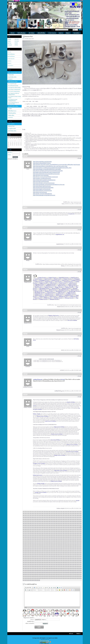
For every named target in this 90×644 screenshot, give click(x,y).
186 (50, 521)
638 (67, 547)
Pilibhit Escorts (48, 298)
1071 (51, 572)
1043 (62, 570)
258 (56, 525)
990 (29, 569)
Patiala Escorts (74, 297)
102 (81, 516)
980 (70, 567)
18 (53, 512)
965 (44, 567)
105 (27, 517)
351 (41, 531)
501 (65, 539)
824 (36, 559)
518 (36, 541)
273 (24, 527)
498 (60, 539)
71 (27, 516)
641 (72, 547)
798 (50, 557)
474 (77, 537)
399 (65, 533)
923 (30, 565)
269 (76, 525)
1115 (69, 574)
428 (56, 535)
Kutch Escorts (63, 283)
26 (67, 512)
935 (51, 565)
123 (58, 517)
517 (34, 541)
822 (32, 559)
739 (65, 553)
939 (58, 565)
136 (81, 517)
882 (77, 561)
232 (70, 523)
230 (67, 523)
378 (29, 533)
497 (58, 539)
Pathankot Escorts (63, 297)
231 (69, 523)
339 (79, 529)
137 (24, 519)
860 (39, 561)
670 (63, 549)
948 (74, 565)
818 (25, 559)
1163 (34, 578)
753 (30, 555)
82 (46, 516)
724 (39, 553)
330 (63, 529)
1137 (48, 576)
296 (63, 527)
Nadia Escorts (61, 293)
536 (67, 541)
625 (44, 547)
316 (39, 529)
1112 (63, 574)
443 (24, 537)
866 (50, 561)
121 (55, 517)
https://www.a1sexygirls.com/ (75, 328)
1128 (32, 576)
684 (29, 551)
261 (62, 525)
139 (27, 519)
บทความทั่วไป (11, 124)
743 (72, 553)
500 (63, 539)
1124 (25, 576)
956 (29, 567)
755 (34, 555)
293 (58, 527)
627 (48, 547)
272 (81, 525)
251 (44, 525)
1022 (25, 570)
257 (55, 525)
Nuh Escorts (59, 295)
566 (60, 543)
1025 (30, 570)
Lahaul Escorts (72, 283)
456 (46, 537)
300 (70, 527)
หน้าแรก (9, 52)
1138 (50, 576)
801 (55, 557)
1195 (30, 580)
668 (60, 549)
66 (77, 514)
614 (25, 547)
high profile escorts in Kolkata (61, 471)
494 (53, 539)
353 (44, 531)
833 (51, 559)
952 (81, 565)
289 (51, 527)
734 (56, 553)
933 (48, 565)
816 (81, 557)
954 (25, 567)
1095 (34, 574)
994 (36, 569)
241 (27, 525)
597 (55, 545)
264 (67, 525)
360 (56, 531)
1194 (29, 580)
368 (70, 531)
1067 (44, 572)
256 (53, 525)
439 (76, 535)
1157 (24, 578)
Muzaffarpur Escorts (39, 293)
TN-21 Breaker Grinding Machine (14, 90)
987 (24, 569)
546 (25, 543)
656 (39, 549)
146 (39, 519)
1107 (55, 574)
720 (32, 553)
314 (36, 529)
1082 (70, 572)
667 (58, 549)
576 (77, 543)
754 (32, 555)
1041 (58, 570)
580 (25, 545)
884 (81, 561)
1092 (29, 574)
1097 (37, 574)
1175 (55, 578)
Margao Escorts (59, 287)
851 (24, 561)
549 (30, 543)
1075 (58, 572)
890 (32, 563)
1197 (34, 580)
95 (69, 516)
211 (34, 523)
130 (70, 517)
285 (44, 527)
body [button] (26, 607)
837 (58, 559)
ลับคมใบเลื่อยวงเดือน (12, 77)
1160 (29, 578)
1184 (70, 578)
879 (72, 561)
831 (48, 559)
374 (81, 531)
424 (50, 535)
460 (53, 537)
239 (24, 525)
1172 (50, 578)
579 (24, 545)
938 (56, 565)
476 (81, 537)
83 (48, 516)
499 (62, 539)
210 (32, 523)
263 (65, 525)
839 (62, 559)
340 (81, 529)
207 (27, 523)
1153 (76, 576)
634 (60, 547)
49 (48, 514)
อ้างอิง (80, 158)
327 (58, 529)
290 (53, 527)
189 (55, 521)
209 (30, 523)
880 (74, 561)
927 (37, 565)
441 (79, 535)
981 (72, 567)
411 (27, 535)
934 (50, 565)
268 (74, 525)
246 (36, 525)
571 (69, 543)
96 (70, 516)
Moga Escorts (43, 290)
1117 (72, 574)
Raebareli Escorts (54, 299)
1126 (29, 576)
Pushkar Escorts (43, 299)
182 (43, 521)
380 (32, 533)
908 (63, 563)
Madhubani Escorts (50, 286)
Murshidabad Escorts (61, 291)
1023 (27, 570)
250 (43, 525)
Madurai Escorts (62, 286)
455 (44, 537)
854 (29, 561)
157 (58, 519)
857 (34, 561)
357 (51, 531)
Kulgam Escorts (43, 283)
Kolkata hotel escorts (37, 475)
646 (81, 547)
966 (46, 567)
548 (29, 543)
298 (67, 527)
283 (41, 527)
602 (63, 545)
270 (77, 525)
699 (55, 551)
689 (37, 551)
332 (67, 529)
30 (74, 512)
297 (65, 527)
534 (63, 541)
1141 (55, 576)
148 (43, 519)
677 (76, 549)
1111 (62, 574)
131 (72, 517)
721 (34, 553)
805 (62, 557)
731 (51, 553)
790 (36, 557)
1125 (27, 576)
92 (63, 516)
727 (44, 553)
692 (43, 551)
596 (53, 545)
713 (79, 551)
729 (48, 553)
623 (41, 547)
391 (51, 533)
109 (34, 517)
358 (53, 531)
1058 (29, 572)
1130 (36, 576)
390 (50, 533)
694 (46, 551)
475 (79, 537)
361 (58, 531)
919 (24, 565)
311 (30, 529)
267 (72, 525)
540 (74, 541)
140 (29, 519)
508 (77, 539)
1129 (34, 576)
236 (77, 523)
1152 (74, 576)
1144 (60, 576)
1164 (36, 578)
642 (74, 547)
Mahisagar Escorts (73, 286)
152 (50, 519)
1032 (43, 570)
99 (76, 516)
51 (51, 514)
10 (39, 512)
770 (60, 555)
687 (34, 551)
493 (51, 539)
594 (50, 545)
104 (25, 517)
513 (27, 541)
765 (51, 555)
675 (72, 549)
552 (36, 543)
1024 (29, 570)
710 (74, 551)
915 (76, 563)
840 (63, 559)
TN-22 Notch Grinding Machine (14, 91)
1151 (72, 576)
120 (53, 517)
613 (24, 547)
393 (55, 533)
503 (69, 539)
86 (53, 516)
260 (60, 525)
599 (58, 545)
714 (81, 551)
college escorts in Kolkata (59, 427)
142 (32, 519)
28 (70, 512)
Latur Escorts (62, 284)
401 (69, 533)
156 (56, 519)
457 (48, 537)
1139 (51, 576)
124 (60, 517)
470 (70, 537)
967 (48, 567)
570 (67, 543)
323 (51, 529)
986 (81, 567)
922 (29, 565)
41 (34, 514)
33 (79, 512)
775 (69, 555)
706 (67, 551)
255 (51, 525)
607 (72, 545)
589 (41, 545)
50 (50, 514)
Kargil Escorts (74, 278)
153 (51, 519)
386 (43, 533)
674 (70, 549)
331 (65, 529)
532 (60, 541)
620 (36, 547)
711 (76, 551)
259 (58, 525)
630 (53, 547)
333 (69, 529)
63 (72, 514)
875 (65, 561)
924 (32, 565)
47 (44, 514)
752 (29, 555)
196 (67, 521)
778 (74, 555)
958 (32, 567)
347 (34, 531)
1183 (69, 578)
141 (30, 519)
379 (30, 533)
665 (55, 549)
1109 (58, 574)
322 (50, 529)
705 (65, 551)
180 (39, 521)
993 (34, 569)
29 (72, 512)
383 (37, 533)
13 (44, 512)
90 (60, 516)
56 (60, 514)
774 (67, 555)
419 (41, 535)
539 (72, 541)
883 (79, 561)
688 (36, 551)
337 (76, 529)
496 (56, 539)
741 (69, 553)
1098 (39, 574)
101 (79, 516)
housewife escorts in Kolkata (72, 452)
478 (25, 539)
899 (48, 563)
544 (81, 541)
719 (30, 553)
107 (30, 517)
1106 (53, 574)
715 (24, 553)
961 (37, 567)
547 (27, 543)
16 (50, 512)
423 (48, 535)
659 (44, 549)
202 (77, 521)
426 (53, 535)
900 (50, 563)
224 (56, 523)
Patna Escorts (38, 298)
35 (24, 514)
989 (27, 569)
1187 (76, 578)
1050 (74, 570)
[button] (28, 588)
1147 (65, 576)
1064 (39, 572)
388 (46, 533)
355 (48, 531)
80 (43, 516)
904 (56, 563)
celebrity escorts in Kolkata (72, 445)
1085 (76, 572)
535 (65, 541)
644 (77, 547)
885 (24, 563)
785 (27, 557)
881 (76, 561)
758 (39, 555)
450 (36, 537)
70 (25, 516)
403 (72, 533)
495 (55, 539)
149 (44, 519)
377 (27, 533)
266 (70, 525)
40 (32, 514)
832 (50, 559)
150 (46, 519)
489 (44, 539)
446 (29, 537)
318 (43, 529)
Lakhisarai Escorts (51, 284)
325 (55, 529)
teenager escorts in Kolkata (41, 492)
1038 (53, 570)
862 (43, 561)
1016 (74, 569)
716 (25, 553)
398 (63, 533)
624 (43, 547)
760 (43, 555)
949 (76, 565)
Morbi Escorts (74, 290)
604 (67, 545)
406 (77, 533)
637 (65, 547)
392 (53, 533)
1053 (79, 570)
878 (70, 561)
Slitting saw (10, 79)
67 (79, 514)
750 (25, 555)
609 (76, 545)
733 (55, 553)
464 (60, 537)
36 (25, 514)
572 (70, 543)
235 (76, 523)
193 (62, 521)
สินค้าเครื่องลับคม (11, 54)
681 (24, 551)
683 (27, 551)
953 (24, 567)
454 (43, 537)
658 (43, 549)
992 (32, 569)
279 (34, 527)
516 (32, 541)
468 (67, 537)
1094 (32, 574)
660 (46, 549)
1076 (60, 572)
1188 (77, 578)
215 (41, 523)
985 (79, 567)
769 (58, 555)
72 (29, 516)
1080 (67, 572)
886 (25, 563)
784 (25, 557)
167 (76, 519)
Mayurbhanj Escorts (44, 288)
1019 (79, 569)
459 (51, 537)
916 (77, 563)
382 (36, 533)
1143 (58, 576)
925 (34, 565)
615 (27, 547)
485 (37, 539)
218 (46, 523)
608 (74, 545)
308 (25, 529)
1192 (25, 580)
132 (74, 517)
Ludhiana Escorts (39, 286)
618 (32, 547)
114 (43, 517)
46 (43, 514)
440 (77, 535)
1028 (36, 570)
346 (32, 531)
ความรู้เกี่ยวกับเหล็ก (12, 129)
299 (69, 527)
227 (62, 523)
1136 (46, 576)
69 (24, 516)
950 (77, 565)
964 (43, 567)
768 (56, 555)
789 (34, 557)
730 (50, 553)
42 (36, 514)
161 (65, 519)
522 (43, 541)
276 (29, 527)
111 (37, 517)
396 (60, 533)
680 (81, 549)
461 (55, 537)
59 (65, 514)
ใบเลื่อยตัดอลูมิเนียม (12, 113)
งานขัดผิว (10, 109)
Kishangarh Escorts (44, 280)
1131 (37, 576)
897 (44, 563)
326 (56, 529)
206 (25, 523)
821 (30, 559)
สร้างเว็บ (14, 1)
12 (43, 512)
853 (27, 561)
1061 (34, 572)
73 (30, 516)
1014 (70, 569)
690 (39, 551)
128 (67, 517)
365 (65, 531)
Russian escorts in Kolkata (57, 434)
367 (69, 531)
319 (44, 529)
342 (25, 531)
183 (44, 521)
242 (29, 525)
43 (37, 514)
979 (69, 567)
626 (46, 547)
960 (36, 567)
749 (24, 555)
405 (76, 533)
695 (48, 551)
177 (34, 521)
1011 (65, 569)
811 (72, 557)
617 (30, 547)
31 (76, 512)
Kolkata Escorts (38, 282)
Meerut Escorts (56, 288)
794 (43, 557)
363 (62, 531)
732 (53, 553)
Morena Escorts (38, 291)
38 (29, 514)
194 (63, 521)
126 (63, 517)
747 (79, 553)
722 (36, 553)
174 (29, 521)
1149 (69, 576)
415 (34, 535)
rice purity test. (71, 214)
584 (32, 545)
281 (37, 527)
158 (60, 519)
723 (37, 553)
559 (48, 543)
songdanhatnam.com (60, 234)
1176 (56, 578)
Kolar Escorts (65, 280)
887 (27, 563)
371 (76, 531)
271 (79, 525)
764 (50, 555)
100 (77, 516)
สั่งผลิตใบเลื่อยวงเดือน (13, 106)
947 (72, 565)
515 (30, 541)
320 (46, 529)
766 (53, 555)
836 (56, 559)
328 (60, 529)
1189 (79, 578)
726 (43, 553)
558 (46, 543)
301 (72, 527)
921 (27, 565)
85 (51, 516)
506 (74, 539)
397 (62, 533)
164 (70, 519)
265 (69, 525)
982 (74, 567)
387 (44, 533)
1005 (55, 569)
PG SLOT (63, 379)
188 (53, 521)
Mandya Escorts (48, 287)
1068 (46, 572)
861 (41, 561)
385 (41, 533)
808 (67, 557)
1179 (62, 578)
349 (37, 531)
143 (34, 519)
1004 (53, 569)
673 (69, 549)
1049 (72, 570)
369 (72, 531)
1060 (32, 572)
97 (72, 516)
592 (46, 545)
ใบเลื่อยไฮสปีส (11, 75)
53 (55, 514)
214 (39, 523)
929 (41, 565)
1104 (50, 574)
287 (48, 527)
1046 (67, 570)
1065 (41, 572)
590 (43, 545)
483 (34, 539)
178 (36, 521)
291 (55, 527)
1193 (27, 580)
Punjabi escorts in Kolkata (56, 481)
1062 (36, 572)
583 (30, 545)
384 (39, 533)
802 (56, 557)
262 (63, 525)
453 (41, 537)
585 (34, 545)
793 (41, 557)
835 (55, 559)
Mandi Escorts (38, 287)
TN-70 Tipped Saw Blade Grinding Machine (14, 97)
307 (24, 529)
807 (65, 557)
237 (79, 523)
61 (69, 514)
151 (48, 519)
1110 (60, 574)
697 (51, 551)
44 (39, 514)
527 (51, 541)
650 (29, 549)
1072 (53, 572)
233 (72, 523)
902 (53, 563)
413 (30, 535)
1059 (30, 572)
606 (70, 545)
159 (62, 519)
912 (70, 563)
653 (34, 549)
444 (25, 537)
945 (69, 565)
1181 (65, 578)
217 (44, 523)
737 (62, 553)
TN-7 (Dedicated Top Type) (13, 86)
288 (50, 527)
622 (39, 547)
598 (56, 545)
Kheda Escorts (57, 279)
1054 (81, 570)
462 (56, 537)
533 (62, 541)
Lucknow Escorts (72, 284)
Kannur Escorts (42, 278)
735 (58, 553)
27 (69, 512)
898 (46, 563)
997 (41, 569)
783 (24, 557)
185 (48, 521)
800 (53, 557)
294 (60, 527)
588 (39, 545)
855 (30, 561)
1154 (77, 576)
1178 (60, 578)
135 (79, 517)
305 (79, 527)
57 (62, 514)
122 (56, 517)
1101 (44, 574)
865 (48, 561)
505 (72, 539)
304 (77, 527)
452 (39, 537)
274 (25, 527)
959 (34, 567)
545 (24, 543)
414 (32, 535)
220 (50, 523)
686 (32, 551)
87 (55, 516)
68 (81, 514)
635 (62, 547)
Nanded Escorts (60, 294)
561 (51, 543)
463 (58, 537)
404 (74, 533)
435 (69, 535)
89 (58, 516)
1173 (51, 578)
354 (46, 531)
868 (53, 561)
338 (77, 529)
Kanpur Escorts (52, 278)
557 (44, 543)
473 (76, 537)
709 (72, 551)
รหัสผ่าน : (10, 155)
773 (65, 555)
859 (37, 561)
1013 (69, 569)
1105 (51, 574)
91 (62, 516)
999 (44, 569)
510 (81, 539)
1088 (81, 572)
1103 (48, 574)
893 (37, 563)
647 (24, 549)
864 (46, 561)
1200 (39, 580)
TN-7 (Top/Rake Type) (12, 84)
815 (79, 557)
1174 (53, 578)
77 (37, 516)
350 (39, 531)
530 (56, 541)
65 (76, 514)
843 (69, 559)
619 (34, 547)
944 (67, 565)
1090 (25, 574)
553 (37, 543)
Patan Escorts (53, 297)
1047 (69, 570)
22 (60, 512)
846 (74, 559)
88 (56, 516)
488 (43, 539)
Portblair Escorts (58, 298)
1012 (67, 569)
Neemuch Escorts (49, 295)
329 (62, 529)
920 (25, 565)
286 (46, 527)
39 (30, 514)
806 (63, 557)
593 (48, 545)
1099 (41, 574)
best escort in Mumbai (72, 320)
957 (30, 567)
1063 (37, 572)
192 (60, 521)
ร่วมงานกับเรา (10, 66)
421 (44, 535)
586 (36, 545)
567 (62, 543)
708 (70, 551)
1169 (44, 578)
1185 (72, 578)
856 (32, 561)
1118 (74, 574)
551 (34, 543)
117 (48, 517)
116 (46, 517)
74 (32, 516)
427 (55, 535)
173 (27, 521)
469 (69, 537)
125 (62, 517)
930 (43, 565)
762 (46, 555)
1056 (25, 572)
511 (24, 541)
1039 (55, 570)
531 (58, 541)
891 (34, 563)
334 (70, 529)
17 (51, 512)
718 (29, 553)
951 (79, 565)
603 (65, 545)
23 (62, 512)
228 (63, 523)
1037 (51, 570)
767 (55, 555)
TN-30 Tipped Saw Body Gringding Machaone (13, 100)
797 (48, 557)
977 (65, 567)
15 (48, 512)
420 (43, 535)
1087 (79, 572)
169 (79, 519)
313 (34, 529)
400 (67, 533)
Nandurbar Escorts (71, 294)
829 (44, 559)
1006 (56, 569)
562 (53, 543)
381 (34, 533)
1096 (36, 574)
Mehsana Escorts (66, 288)
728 (46, 553)
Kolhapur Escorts (76, 280)
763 (48, 555)
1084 (74, 572)
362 (60, 531)
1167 (41, 578)
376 (25, 533)
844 (70, 559)
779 (76, 555)
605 (69, 545)
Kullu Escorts (53, 283)
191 (58, 521)
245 (34, 525)
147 (41, 519)
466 (63, 537)
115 (44, 517)
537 (69, 541)
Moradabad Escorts (64, 290)
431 (62, 535)
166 (74, 519)
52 (53, 514)
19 (55, 512)
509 (79, 539)
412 (29, 535)
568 (63, 543)
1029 (37, 570)
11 (41, 512)
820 (29, 559)
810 (70, 557)
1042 (60, 570)
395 (58, 533)
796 (46, 557)
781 (79, 555)
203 (79, 521)
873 (62, 561)
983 (76, 567)
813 (76, 557)
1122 (81, 574)
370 (74, 531)
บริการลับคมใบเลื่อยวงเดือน (14, 72)
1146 (63, 576)
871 (58, 561)
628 (50, 547)
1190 (81, 578)
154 (53, 519)
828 (43, 559)
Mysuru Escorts (51, 293)
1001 (48, 569)
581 (27, 545)
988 (25, 569)
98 (74, 516)
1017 (76, 569)
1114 (67, 574)
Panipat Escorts (43, 297)
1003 (51, 569)
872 (60, 561)
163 (69, 519)
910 (67, 563)
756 (36, 555)
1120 (77, 574)
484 (36, 539)
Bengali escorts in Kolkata (60, 455)
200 (74, 521)
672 (67, 549)
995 (37, 569)
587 (37, 545)
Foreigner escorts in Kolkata (39, 463)
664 (53, 549)
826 (39, 559)
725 (41, 553)
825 (37, 559)
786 (29, 557)
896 (43, 563)
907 (62, 563)
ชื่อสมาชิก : (10, 153)
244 (32, 525)
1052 (77, 570)
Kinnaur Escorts (67, 279)
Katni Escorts (48, 279)
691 (41, 551)
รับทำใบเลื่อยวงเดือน (12, 131)
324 (53, 529)
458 (50, 537)
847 (76, 559)
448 (32, 537)
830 (46, 559)
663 (51, 549)
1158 (25, 578)
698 (53, 551)
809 (69, 557)
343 (27, 531)
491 (48, 539)
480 (29, 539)
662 (50, 549)
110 (36, 517)
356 (50, 531)
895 (41, 563)
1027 (34, 570)
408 (81, 533)
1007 (58, 569)
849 (79, 559)
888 (29, 563)
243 (30, 525)
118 (50, 517)
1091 (27, 574)
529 (55, 541)
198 (70, 521)
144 (36, 519)
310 (29, 529)
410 (25, 535)
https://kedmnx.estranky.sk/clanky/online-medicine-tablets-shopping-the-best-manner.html (62, 264)
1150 (70, 576)
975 (62, 567)
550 (32, 543)
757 (37, 555)
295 (62, 527)
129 (69, 517)
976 (63, 567)
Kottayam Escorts (68, 282)
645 (79, 547)
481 (30, 539)
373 (79, 531)
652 (32, 549)
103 (24, 517)
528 (53, 541)
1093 (30, 574)
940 (60, 565)
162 (67, 519)
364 (63, 531)
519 (37, 541)
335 (72, 529)
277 (30, 527)
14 (46, 512)
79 (41, 516)
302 (74, 527)
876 (67, 561)
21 (58, 512)
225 (58, 523)
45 (41, 514)
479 (27, 539)
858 (36, 561)
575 (76, 543)
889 (30, 563)
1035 (48, 570)
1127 (30, 576)
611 (79, 545)
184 (46, 521)
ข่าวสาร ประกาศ (11, 59)
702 (60, 551)
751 (27, 555)
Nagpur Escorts (71, 293)
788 (32, 557)
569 (65, 543)
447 (30, 537)
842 (67, 559)
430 (60, 535)
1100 (43, 574)
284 (43, 527)
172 (25, 521)
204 (81, 521)
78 (39, 516)
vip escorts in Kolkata (55, 440)
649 (27, 549)
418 (39, 535)
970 (53, 567)
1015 (72, 569)
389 (48, 533)
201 (76, 521)
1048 (70, 570)
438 (74, 535)
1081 (69, 572)
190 (56, 521)
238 (81, 523)
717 (27, 553)
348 (36, 531)
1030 (39, 570)
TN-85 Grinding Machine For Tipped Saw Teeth (13, 103)
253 (48, 525)
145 (37, 519)
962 (39, 567)
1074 (56, 572)
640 (70, 547)
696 (50, 551)
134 (77, 517)
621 (37, 547)
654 (36, 549)
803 (58, 557)
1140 (53, 576)
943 (65, 565)
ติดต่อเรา (9, 63)
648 (25, 549)
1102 (46, 574)
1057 (27, 572)
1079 (65, 572)
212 (36, 523)
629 (51, 547)
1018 (77, 569)
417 (37, 535)
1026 (32, 570)
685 (30, 551)
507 (76, 539)
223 (55, 523)
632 (56, 547)
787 (30, 557)
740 (67, 553)
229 (65, 523)
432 (63, 535)
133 (76, 517)
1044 (63, 570)
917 (79, 563)
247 (37, 525)
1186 (74, 578)
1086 (77, 572)
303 (76, 527)
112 (39, 517)
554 (39, 543)
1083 (72, 572)
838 (60, 559)
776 (70, 555)
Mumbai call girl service (54, 316)
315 (37, 529)
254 (50, 525)
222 (53, 523)
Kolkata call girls (41, 483)
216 (43, 523)
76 (36, 516)
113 (41, 517)
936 (53, 565)
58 (63, 514)
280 (36, 527)
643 (76, 547)
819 (27, 559)
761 (44, 555)
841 (65, 559)
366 (67, 531)
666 (56, 549)
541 (76, 541)
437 (72, 535)
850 (81, 559)
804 (60, 557)
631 (55, 547)
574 (74, 543)
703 (62, 551)
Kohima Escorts (55, 280)
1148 (67, 576)
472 (74, 537)
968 (50, 567)
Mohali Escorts (52, 290)
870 (56, 561)
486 (39, 539)
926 (36, 565)
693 (44, 551)
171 (24, 521)
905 (58, 563)
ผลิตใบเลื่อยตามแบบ (12, 111)
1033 (44, 570)
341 (24, 531)
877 (69, 561)
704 (63, 551)
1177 (58, 578)
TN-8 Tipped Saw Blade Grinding (14, 88)
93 (65, 516)
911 (69, 563)
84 (50, 516)
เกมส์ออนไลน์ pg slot (38, 379)
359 (55, 531)
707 (69, 551)
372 (77, 531)
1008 (60, 569)
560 (50, 543)
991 (30, 569)
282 (39, 527)
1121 (79, 574)
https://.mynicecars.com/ (76, 202)
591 (44, 545)
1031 (41, 570)
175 (30, 521)
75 (34, 516)
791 (37, 557)
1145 (62, 576)
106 (29, 517)
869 (55, 561)
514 (29, 541)
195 (65, 521)
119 (51, 517)
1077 (62, 572)
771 (62, 555)
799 (51, 557)
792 (39, 557)
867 (51, 561)
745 (76, 553)
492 (50, 539)
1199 (37, 580)
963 (41, 567)
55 (58, 514)
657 (41, 549)
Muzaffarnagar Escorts (74, 291)
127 (65, 517)
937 (55, 565)
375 (24, 533)
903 (55, 563)
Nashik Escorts (38, 295)
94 (67, 516)
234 (74, 523)
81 (44, 516)
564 (56, 543)
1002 (50, 569)
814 (77, 557)
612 (81, 545)
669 (62, 549)
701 (58, 551)
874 (63, 561)
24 (63, 512)
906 (60, 563)
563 (55, 543)
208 (29, 523)
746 (77, 553)
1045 (65, 570)
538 (70, 541)
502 (67, 539)
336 (74, 529)
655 (37, 549)
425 (51, 535)
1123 (24, 576)
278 (32, 527)
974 (60, 567)
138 (25, 519)
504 (70, 539)
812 (74, 557)
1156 (81, 576)
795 (44, 557)
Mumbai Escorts (49, 291)
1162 (32, 578)
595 (51, 545)
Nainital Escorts (38, 294)
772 (63, 555)
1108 (56, 574)
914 (74, 563)
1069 (48, 572)
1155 (79, 576)
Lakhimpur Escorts (39, 284)
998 (43, 569)
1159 (27, 578)
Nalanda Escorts (49, 294)
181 (41, 521)
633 (58, 547)
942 (63, 565)
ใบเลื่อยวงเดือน (11, 115)
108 (32, 517)
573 (72, 543)
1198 (36, 580)
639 (69, 547)
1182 (67, 578)
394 (56, 533)
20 (56, 512)
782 (81, 555)
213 (37, 523)
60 (67, 514)
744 (74, 553)
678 (77, 549)
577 (79, 543)
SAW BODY (10, 117)
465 (62, 537)
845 (72, 559)
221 (51, 523)
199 (72, 521)
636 (63, 547)
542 (77, 541)
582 (29, 545)
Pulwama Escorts (69, 298)
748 (81, 553)
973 (58, 567)
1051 (76, 570)
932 (46, 565)
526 (50, 541)
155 (55, 519)
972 (56, 567)
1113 (65, 574)
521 (41, 541)
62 (70, 514)
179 (37, 521)
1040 (56, 570)
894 (39, 563)
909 (65, 563)
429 (58, 535)
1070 (50, 572)
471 (72, 537)
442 (81, 535)
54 (56, 514)
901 (51, 563)
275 (27, 527)
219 (48, 523)
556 (43, 543)
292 (56, 527)
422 (46, 535)
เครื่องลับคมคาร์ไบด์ (13, 82)
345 (30, 531)
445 (27, 537)
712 (77, 551)
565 (58, 543)
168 (77, 519)
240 (25, 525)
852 (25, 561)
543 (79, 541)
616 (29, 547)
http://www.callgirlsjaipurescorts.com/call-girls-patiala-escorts (68, 305)
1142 (56, 576)
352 (43, 531)
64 (74, 514)
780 (77, 555)
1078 (63, 572)
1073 (55, 572)
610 (77, 545)
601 (62, 545)
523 (44, 541)
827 (41, 559)
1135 (44, 576)
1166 (39, 578)
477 (24, 539)
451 (37, 537)
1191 (24, 580)
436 (70, 535)
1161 (30, 578)
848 (77, 559)
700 (56, 551)
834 (53, 559)
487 (41, 539)
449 (34, 537)
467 (65, 537)
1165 (37, 578)
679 (79, 549)
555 (41, 543)
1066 (43, 572)
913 (72, 563)
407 (79, 533)
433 (65, 535)
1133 (41, 576)
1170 (46, 578)
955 (27, 567)
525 (48, 541)
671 (65, 549)
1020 (81, 569)
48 (46, 514)
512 (25, 541)
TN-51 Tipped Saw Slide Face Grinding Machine (14, 94)
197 (69, 521)
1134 (43, 576)
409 (24, 535)
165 (72, 519)
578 (81, 543)
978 (67, 567)
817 (24, 559)
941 (62, 565)
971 (55, 567)
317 (41, 529)
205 (24, 523)
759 (41, 555)
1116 (70, 574)
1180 (63, 578)
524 (46, 541)
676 (74, 549)
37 (27, 514)
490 (46, 539)
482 (32, 539)
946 (70, 565)
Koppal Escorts (49, 282)
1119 (76, 574)
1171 (48, 578)
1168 (43, 578)
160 (63, 519)
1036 (50, 570)
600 (60, 545)
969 (51, 567)
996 (39, 569)
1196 (32, 580)
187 (51, 521)
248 (39, 525)
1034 (46, 570)
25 (65, 512)
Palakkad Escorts (69, 295)
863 (44, 561)
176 (32, 521)
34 (81, 512)
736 (60, 553)
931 (44, 565)
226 (60, 523)
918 (81, 563)
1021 (24, 570)
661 (48, 549)
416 (36, 535)
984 (77, 567)
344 (29, 531)
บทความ (9, 61)
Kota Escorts (58, 282)
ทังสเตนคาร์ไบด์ (11, 126)
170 (81, 519)
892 (36, 563)
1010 (63, 569)
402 (70, 533)
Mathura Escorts (69, 287)
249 (41, 525)
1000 (46, 569)
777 (72, 555)
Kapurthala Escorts (63, 278)
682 (25, 551)
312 (32, 529)
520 (39, 541)
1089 (24, 574)
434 (67, 535)
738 (63, 553)
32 (77, 512)
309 (27, 529)
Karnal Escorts (38, 279)
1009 (62, 569)
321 (48, 529)
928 (39, 565)
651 (30, 549)
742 (70, 553)
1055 (24, 572)
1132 (39, 576)
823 (34, 559)
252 (46, 525)
